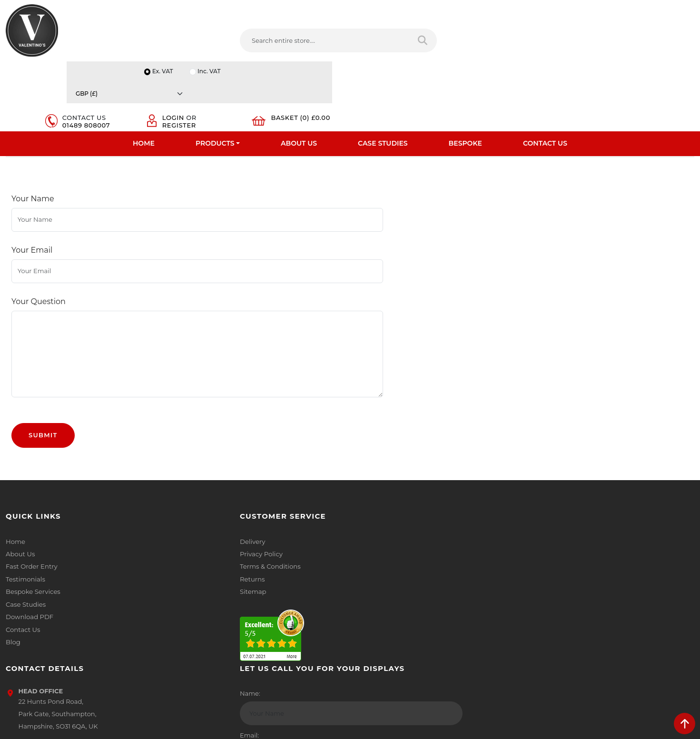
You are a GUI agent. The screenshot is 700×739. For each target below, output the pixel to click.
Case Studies (383, 74)
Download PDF (29, 573)
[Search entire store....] (261, 42)
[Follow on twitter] (384, 622)
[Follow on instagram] (461, 622)
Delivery (193, 499)
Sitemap (194, 549)
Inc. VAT (581, 10)
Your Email (32, 243)
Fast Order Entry (31, 524)
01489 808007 (500, 47)
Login (568, 39)
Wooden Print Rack (207, 147)
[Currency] (649, 10)
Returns (193, 536)
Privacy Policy (202, 512)
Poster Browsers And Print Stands (103, 147)
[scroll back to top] (685, 724)
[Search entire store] (354, 42)
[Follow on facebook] (365, 622)
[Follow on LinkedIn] (403, 622)
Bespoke (465, 74)
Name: (541, 513)
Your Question (39, 277)
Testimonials (25, 536)
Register (574, 47)
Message (544, 597)
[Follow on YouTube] (422, 622)
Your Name (33, 210)
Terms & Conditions (211, 524)
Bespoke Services (33, 549)
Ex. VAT (533, 10)
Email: (540, 555)
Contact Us (545, 74)
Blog (13, 598)
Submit (43, 392)
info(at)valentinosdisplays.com (415, 560)
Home (144, 74)
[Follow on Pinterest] (441, 622)
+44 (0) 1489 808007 (400, 600)
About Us (299, 74)
